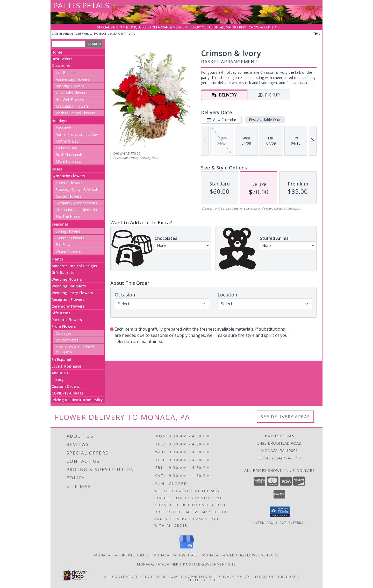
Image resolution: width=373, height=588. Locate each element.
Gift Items (61, 313)
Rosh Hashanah (69, 155)
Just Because (67, 73)
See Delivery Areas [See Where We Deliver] (285, 417)
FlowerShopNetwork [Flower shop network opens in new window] (190, 577)
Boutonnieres (67, 340)
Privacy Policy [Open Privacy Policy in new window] (234, 577)
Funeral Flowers (69, 183)
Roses (57, 169)
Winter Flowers (68, 251)
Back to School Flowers (76, 113)
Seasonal (60, 224)
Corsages (64, 333)
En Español (61, 359)
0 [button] (317, 34)
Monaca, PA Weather (158, 564)
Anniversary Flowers (73, 79)
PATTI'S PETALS (81, 5)
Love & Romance (66, 366)
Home (57, 52)
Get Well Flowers (70, 99)
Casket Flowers (69, 196)
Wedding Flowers (67, 279)
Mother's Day (67, 141)
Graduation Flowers (72, 106)
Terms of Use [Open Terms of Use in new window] (202, 580)
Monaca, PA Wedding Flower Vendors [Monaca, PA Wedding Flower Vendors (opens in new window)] (241, 555)
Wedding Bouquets (69, 286)
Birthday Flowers (70, 86)
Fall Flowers (66, 245)
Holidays (59, 121)
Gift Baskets (63, 273)
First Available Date (265, 120)
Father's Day (66, 148)
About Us (60, 373)
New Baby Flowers (71, 93)
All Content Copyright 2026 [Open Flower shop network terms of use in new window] (135, 577)
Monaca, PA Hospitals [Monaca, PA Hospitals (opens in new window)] (176, 555)
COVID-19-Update (67, 393)
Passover (63, 128)
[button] (280, 512)
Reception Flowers (68, 299)
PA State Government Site (210, 564)
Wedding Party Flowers (72, 293)
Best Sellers (62, 59)
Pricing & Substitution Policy (77, 400)
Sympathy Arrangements (76, 203)
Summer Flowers (70, 238)
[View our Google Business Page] (187, 549)
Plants (57, 259)
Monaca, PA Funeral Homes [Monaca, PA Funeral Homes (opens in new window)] (122, 555)
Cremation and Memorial (77, 210)
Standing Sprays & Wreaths (78, 189)
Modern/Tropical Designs (74, 266)
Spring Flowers (68, 231)
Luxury (58, 380)
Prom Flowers (64, 326)
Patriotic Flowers (67, 320)
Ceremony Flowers (68, 306)
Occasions (61, 66)
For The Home (68, 216)
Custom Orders (65, 386)
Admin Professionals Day (77, 134)
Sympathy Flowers (68, 176)
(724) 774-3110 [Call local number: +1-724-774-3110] (126, 34)
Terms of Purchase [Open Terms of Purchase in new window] (276, 577)
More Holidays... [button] (69, 161)
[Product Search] (69, 44)
